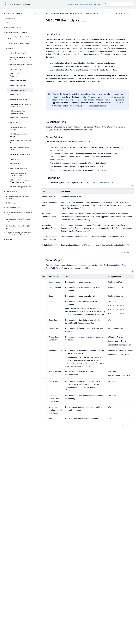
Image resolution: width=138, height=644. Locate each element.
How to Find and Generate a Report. (99, 183)
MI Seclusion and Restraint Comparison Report (19, 174)
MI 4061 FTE (14, 95)
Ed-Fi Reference (11, 203)
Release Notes (10, 18)
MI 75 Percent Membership (19, 99)
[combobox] (118, 4)
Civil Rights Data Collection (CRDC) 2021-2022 (19, 220)
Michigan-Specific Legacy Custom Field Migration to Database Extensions (18, 234)
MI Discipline (14, 122)
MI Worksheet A (15, 159)
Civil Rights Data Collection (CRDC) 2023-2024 (19, 213)
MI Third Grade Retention (18, 81)
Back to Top (124, 252)
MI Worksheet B (15, 164)
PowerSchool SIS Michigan (19, 4)
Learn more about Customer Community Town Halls (83, 4)
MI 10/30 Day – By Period (18, 90)
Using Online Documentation (15, 13)
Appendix (9, 240)
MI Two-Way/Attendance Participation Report (18, 112)
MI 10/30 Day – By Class (18, 85)
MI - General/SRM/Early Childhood (21, 65)
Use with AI (121, 13)
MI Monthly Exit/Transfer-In (19, 53)
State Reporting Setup (13, 208)
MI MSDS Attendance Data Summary (18, 135)
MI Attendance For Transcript (19, 118)
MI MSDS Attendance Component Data (21, 142)
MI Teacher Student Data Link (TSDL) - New (19, 75)
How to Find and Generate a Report (19, 44)
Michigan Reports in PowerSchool (17, 32)
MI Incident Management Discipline (18, 128)
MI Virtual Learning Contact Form (21, 187)
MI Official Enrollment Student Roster (20, 149)
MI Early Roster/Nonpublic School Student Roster (21, 59)
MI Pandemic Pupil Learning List (20, 154)
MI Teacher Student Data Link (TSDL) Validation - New (19, 181)
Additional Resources (13, 23)
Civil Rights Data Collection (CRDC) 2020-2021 (19, 227)
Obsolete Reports (11, 191)
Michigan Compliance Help (60, 13)
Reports (10, 48)
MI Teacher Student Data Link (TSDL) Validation (18, 197)
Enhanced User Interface (14, 28)
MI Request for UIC (16, 69)
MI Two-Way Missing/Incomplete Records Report (20, 105)
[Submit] (106, 4)
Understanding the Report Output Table (18, 38)
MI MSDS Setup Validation (18, 168)
